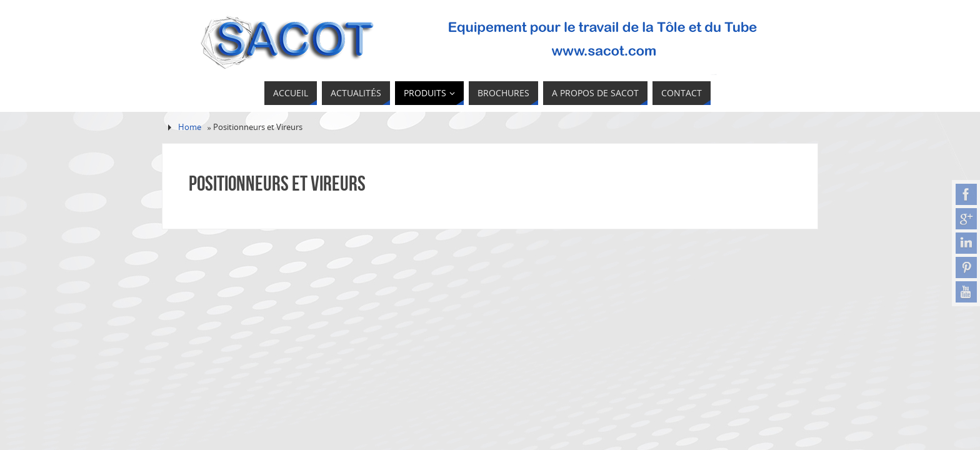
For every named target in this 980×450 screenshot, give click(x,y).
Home (190, 127)
